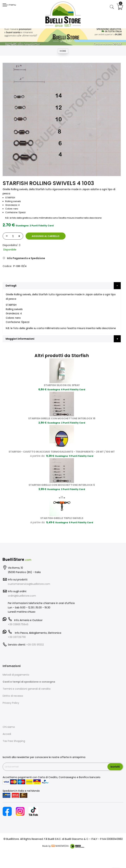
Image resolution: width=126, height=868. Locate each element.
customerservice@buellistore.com (29, 584)
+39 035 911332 (35, 645)
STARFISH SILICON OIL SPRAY (62, 385)
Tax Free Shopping (14, 741)
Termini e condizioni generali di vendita (27, 689)
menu (9, 5)
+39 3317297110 (17, 637)
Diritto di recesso (13, 696)
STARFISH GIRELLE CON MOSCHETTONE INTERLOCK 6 (62, 485)
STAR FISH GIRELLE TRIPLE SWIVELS (62, 518)
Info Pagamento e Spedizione (26, 258)
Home (63, 51)
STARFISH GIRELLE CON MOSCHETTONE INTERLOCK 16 (62, 418)
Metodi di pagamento (16, 675)
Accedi (7, 734)
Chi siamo (9, 727)
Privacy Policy (11, 703)
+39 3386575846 (18, 624)
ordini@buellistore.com (22, 596)
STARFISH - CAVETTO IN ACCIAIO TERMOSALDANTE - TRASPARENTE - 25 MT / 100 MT (62, 452)
